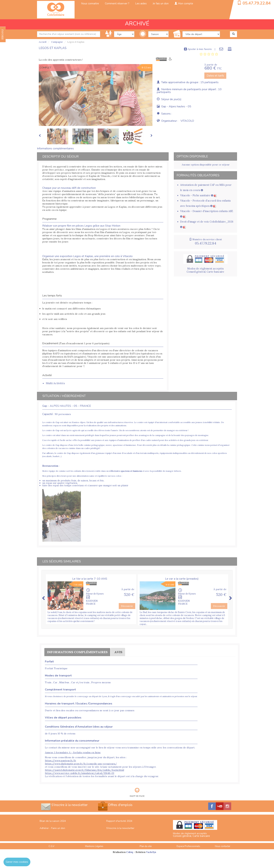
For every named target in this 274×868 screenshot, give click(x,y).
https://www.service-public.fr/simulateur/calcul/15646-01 (80, 773)
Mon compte (184, 4)
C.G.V (51, 846)
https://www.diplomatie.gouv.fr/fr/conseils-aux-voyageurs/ (81, 764)
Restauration (50, 466)
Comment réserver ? (117, 4)
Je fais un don (161, 4)
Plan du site (146, 846)
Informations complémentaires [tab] (55, 148)
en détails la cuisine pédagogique (174, 445)
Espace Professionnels (188, 846)
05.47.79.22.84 (257, 3)
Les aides (141, 4)
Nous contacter (223, 846)
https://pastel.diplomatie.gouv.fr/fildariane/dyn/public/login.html (84, 770)
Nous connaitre (90, 4)
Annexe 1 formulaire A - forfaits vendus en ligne (73, 752)
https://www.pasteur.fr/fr (61, 760)
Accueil (43, 42)
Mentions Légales (94, 846)
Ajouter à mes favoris (198, 49)
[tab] (209, 54)
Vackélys (151, 852)
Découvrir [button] (127, 606)
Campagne (57, 42)
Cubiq (130, 852)
